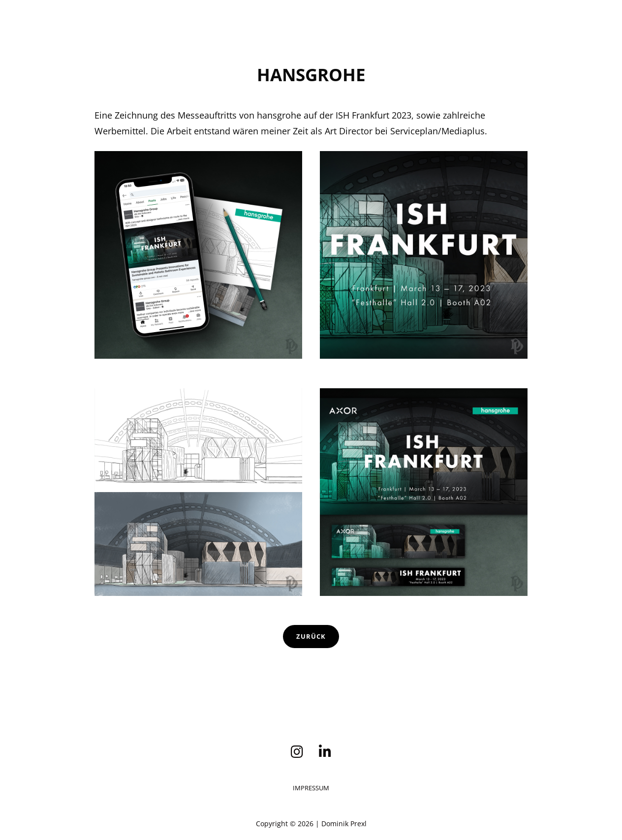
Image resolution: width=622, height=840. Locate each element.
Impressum (311, 788)
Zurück (311, 636)
